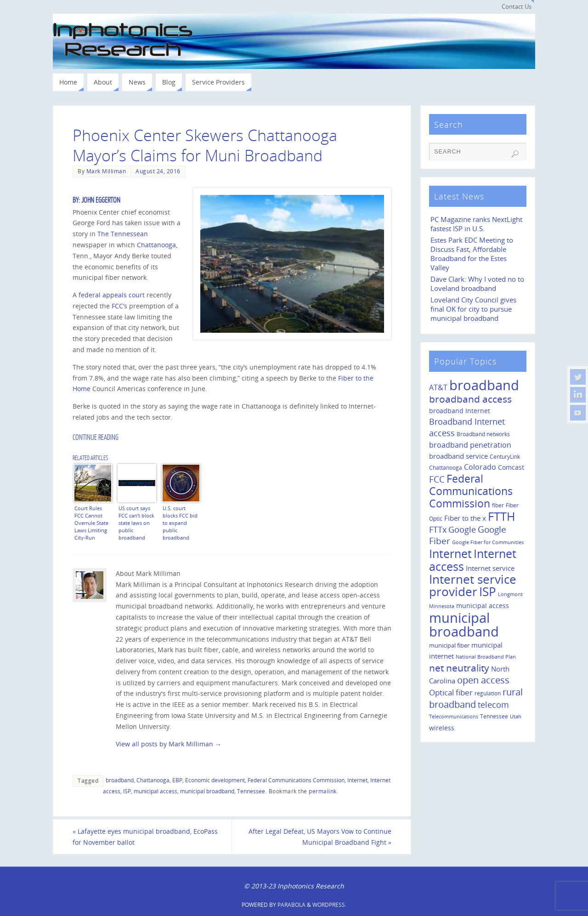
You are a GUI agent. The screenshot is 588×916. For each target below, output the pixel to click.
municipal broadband (207, 791)
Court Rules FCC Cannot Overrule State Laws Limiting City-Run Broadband (91, 523)
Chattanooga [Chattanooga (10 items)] (446, 467)
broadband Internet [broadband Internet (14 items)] (460, 411)
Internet (357, 780)
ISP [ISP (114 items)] (488, 592)
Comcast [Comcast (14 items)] (511, 467)
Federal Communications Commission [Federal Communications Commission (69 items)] (471, 491)
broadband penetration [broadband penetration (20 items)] (470, 445)
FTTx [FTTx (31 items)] (438, 529)
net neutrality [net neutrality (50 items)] (459, 668)
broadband (120, 780)
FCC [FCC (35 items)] (437, 479)
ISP (127, 791)
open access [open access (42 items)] (483, 680)
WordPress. (329, 905)
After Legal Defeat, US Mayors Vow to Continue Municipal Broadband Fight (320, 837)
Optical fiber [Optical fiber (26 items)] (451, 692)
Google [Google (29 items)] (462, 529)
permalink (323, 791)
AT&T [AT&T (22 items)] (438, 387)
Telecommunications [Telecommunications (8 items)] (454, 717)
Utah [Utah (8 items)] (516, 717)
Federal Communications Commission (296, 780)
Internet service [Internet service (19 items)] (490, 568)
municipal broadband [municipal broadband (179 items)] (464, 624)
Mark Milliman (106, 171)
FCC (117, 306)
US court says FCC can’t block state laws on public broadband (136, 523)
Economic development (215, 780)
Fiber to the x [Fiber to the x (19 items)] (465, 518)
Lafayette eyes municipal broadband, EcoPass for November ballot (145, 837)
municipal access (155, 791)
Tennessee (251, 791)
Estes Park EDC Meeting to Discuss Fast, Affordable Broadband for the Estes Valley (472, 254)
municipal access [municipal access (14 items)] (483, 606)
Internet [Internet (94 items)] (450, 553)
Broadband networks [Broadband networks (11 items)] (483, 434)
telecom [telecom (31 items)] (493, 704)
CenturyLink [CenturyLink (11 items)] (505, 457)
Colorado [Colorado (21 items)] (480, 467)
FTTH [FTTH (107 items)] (501, 516)
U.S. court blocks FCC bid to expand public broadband (180, 523)
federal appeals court (112, 295)
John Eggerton (101, 200)
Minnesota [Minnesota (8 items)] (442, 606)
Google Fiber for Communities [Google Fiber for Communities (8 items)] (488, 542)
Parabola (291, 905)
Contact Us (517, 7)
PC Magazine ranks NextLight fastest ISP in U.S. (476, 224)
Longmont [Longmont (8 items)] (510, 594)
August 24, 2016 (158, 171)
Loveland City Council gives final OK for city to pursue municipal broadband (473, 309)
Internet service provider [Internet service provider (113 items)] (473, 586)
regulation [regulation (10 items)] (488, 693)
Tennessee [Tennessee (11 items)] (494, 716)
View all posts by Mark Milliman (169, 744)
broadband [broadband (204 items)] (484, 385)
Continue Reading (96, 438)
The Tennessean (123, 234)
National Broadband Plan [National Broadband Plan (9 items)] (486, 657)
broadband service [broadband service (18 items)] (458, 456)
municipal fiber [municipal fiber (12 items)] (449, 645)
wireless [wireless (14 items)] (442, 728)
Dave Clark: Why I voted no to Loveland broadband (477, 284)
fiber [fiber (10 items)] (498, 505)
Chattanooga (156, 245)
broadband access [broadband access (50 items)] (470, 399)
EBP (177, 780)
